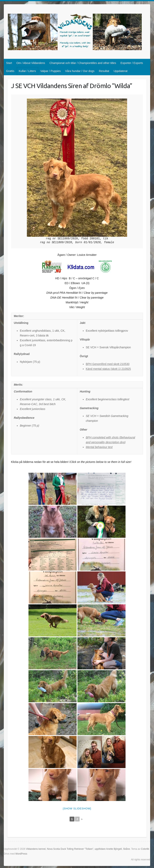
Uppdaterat (120, 71)
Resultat (104, 71)
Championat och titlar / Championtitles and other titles (83, 63)
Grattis (10, 71)
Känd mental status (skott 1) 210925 (108, 369)
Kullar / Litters (27, 71)
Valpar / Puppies (51, 71)
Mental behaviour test (99, 447)
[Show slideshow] (77, 809)
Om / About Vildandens (31, 63)
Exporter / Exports (132, 63)
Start (9, 63)
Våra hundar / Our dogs (80, 71)
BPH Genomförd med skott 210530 (108, 364)
